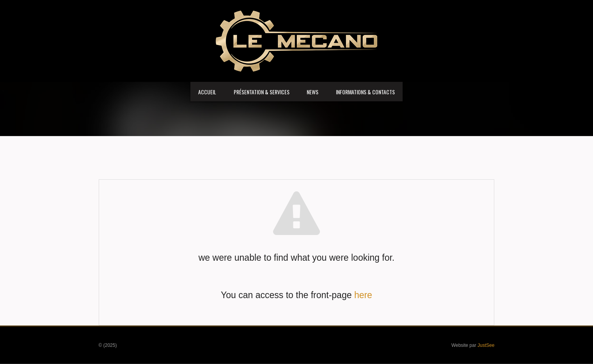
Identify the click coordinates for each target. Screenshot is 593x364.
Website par (473, 345)
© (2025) (108, 345)
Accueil (207, 92)
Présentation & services (262, 92)
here (363, 295)
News (312, 92)
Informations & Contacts (365, 92)
